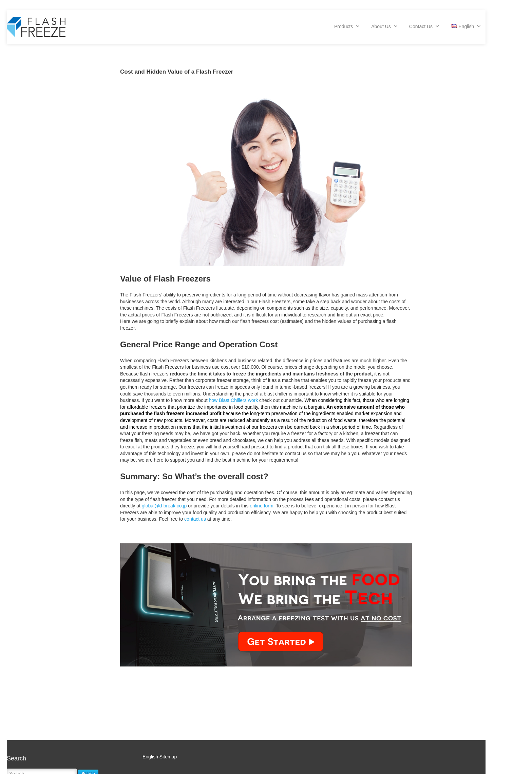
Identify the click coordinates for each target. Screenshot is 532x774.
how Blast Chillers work (233, 400)
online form (261, 506)
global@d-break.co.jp (164, 506)
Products (347, 26)
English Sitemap (160, 757)
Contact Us (424, 26)
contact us (195, 519)
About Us (384, 26)
